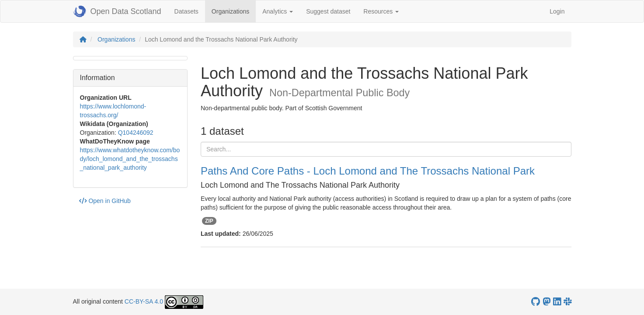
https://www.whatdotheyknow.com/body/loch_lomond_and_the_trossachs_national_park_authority (130, 159)
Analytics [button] (278, 11)
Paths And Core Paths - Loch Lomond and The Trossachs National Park (368, 171)
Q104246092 (136, 133)
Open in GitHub (105, 201)
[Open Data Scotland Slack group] (567, 302)
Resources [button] (381, 11)
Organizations (234, 11)
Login (557, 11)
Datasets (186, 11)
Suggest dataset (328, 11)
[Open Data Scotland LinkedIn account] (557, 302)
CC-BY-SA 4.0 (144, 301)
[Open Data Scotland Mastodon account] (547, 302)
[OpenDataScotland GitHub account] (536, 302)
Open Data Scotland (117, 11)
